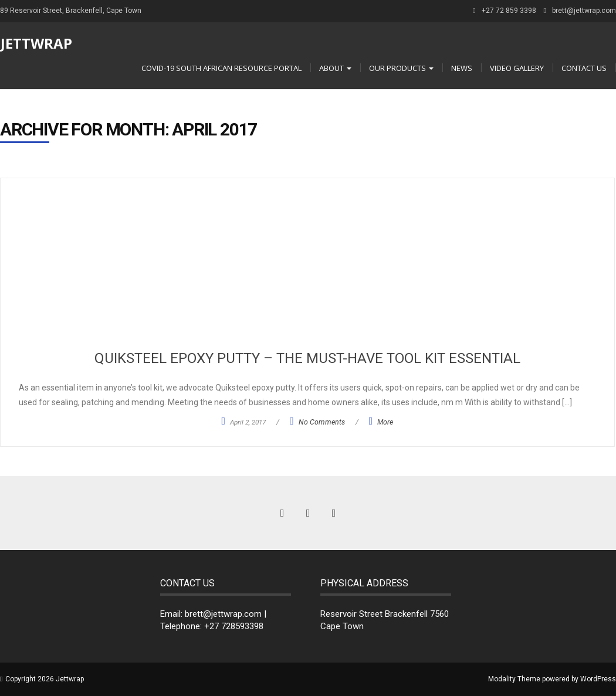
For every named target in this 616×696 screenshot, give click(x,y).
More (385, 422)
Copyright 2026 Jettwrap (45, 679)
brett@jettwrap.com (584, 11)
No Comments (322, 422)
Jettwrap (36, 43)
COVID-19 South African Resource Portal (221, 68)
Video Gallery (517, 68)
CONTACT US (584, 68)
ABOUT (335, 68)
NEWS (462, 68)
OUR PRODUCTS (401, 68)
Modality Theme (514, 679)
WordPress (598, 679)
